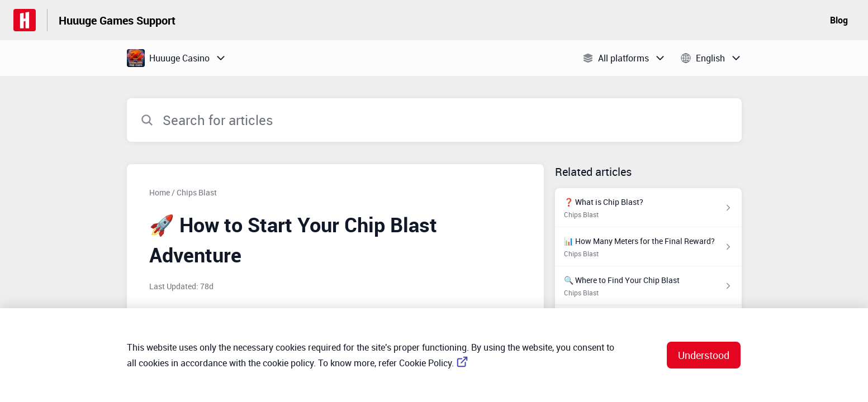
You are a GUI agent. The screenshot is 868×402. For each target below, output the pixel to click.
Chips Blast (197, 192)
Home (160, 192)
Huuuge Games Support (117, 20)
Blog (839, 20)
